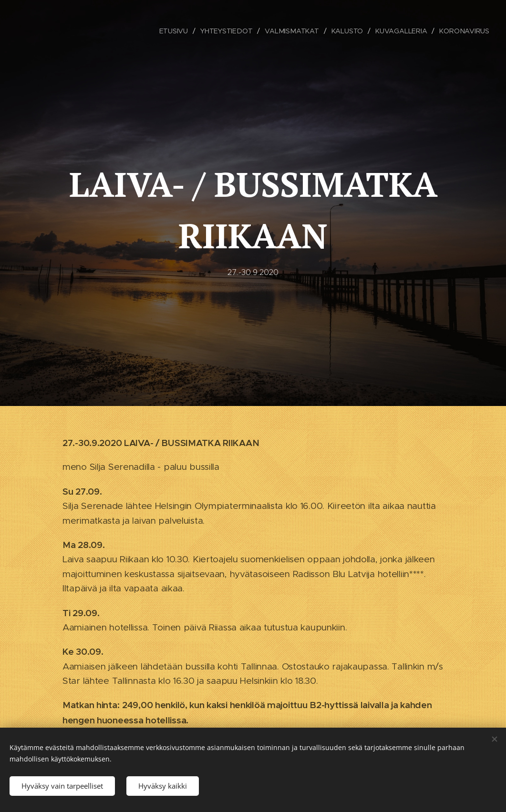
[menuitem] (175, 31)
